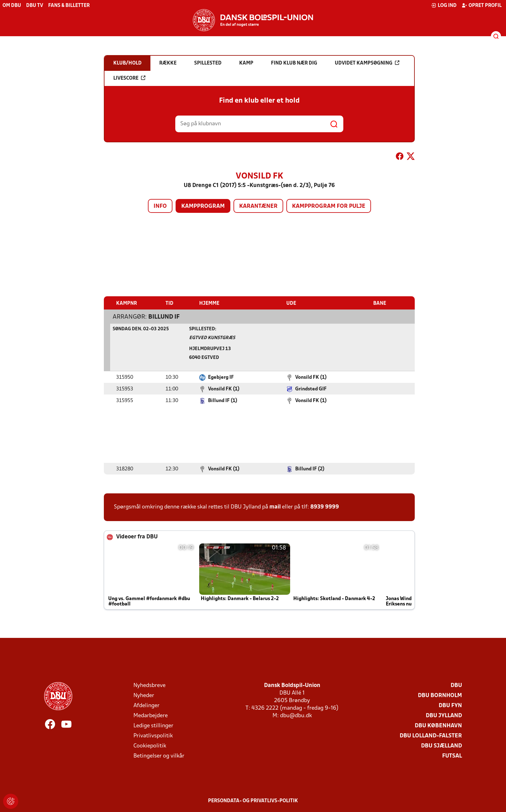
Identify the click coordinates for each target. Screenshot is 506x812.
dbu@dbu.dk (296, 715)
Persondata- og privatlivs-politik (253, 801)
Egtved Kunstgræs (212, 338)
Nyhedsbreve (149, 685)
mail (275, 507)
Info (160, 206)
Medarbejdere (151, 715)
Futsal (452, 756)
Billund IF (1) (223, 400)
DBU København (438, 726)
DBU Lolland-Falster (431, 736)
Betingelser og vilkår (159, 756)
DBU (456, 685)
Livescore (129, 78)
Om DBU (12, 6)
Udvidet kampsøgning (367, 63)
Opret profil (482, 5)
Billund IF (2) (310, 469)
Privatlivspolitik (153, 736)
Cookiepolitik (150, 746)
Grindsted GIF (311, 389)
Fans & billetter (69, 6)
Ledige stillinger (153, 726)
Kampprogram (203, 206)
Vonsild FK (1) (311, 377)
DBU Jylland (444, 715)
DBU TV (35, 6)
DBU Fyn (450, 705)
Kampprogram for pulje (329, 206)
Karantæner (258, 206)
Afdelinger (146, 705)
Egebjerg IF (221, 377)
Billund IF (164, 317)
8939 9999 (325, 507)
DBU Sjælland (441, 746)
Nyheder (144, 695)
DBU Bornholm (440, 695)
